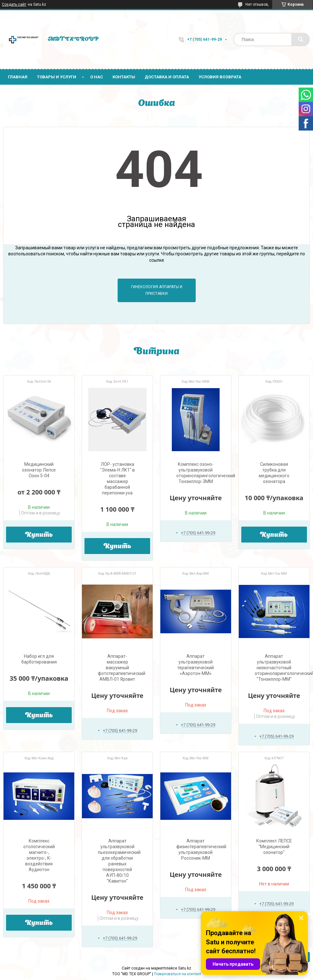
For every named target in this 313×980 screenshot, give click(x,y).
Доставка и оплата (167, 77)
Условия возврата (220, 77)
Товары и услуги (57, 77)
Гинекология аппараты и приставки (157, 290)
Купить (39, 535)
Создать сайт (14, 4)
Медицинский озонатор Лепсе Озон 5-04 (39, 470)
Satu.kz (185, 968)
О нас (97, 77)
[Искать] (301, 39)
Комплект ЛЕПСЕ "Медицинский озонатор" (274, 847)
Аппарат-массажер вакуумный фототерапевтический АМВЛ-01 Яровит (122, 668)
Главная (18, 77)
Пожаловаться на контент (178, 974)
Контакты (124, 77)
